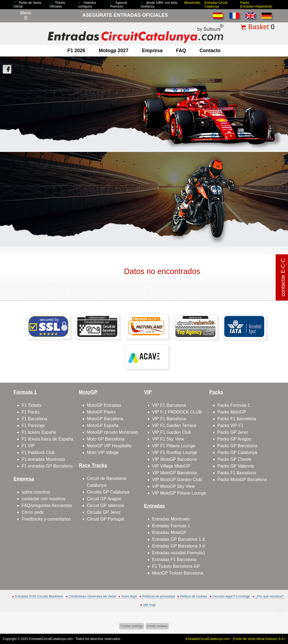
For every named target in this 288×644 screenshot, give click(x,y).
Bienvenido (192, 3)
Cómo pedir (33, 512)
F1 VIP (28, 446)
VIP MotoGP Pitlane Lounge (179, 493)
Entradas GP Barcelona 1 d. (179, 539)
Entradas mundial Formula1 (179, 553)
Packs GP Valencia (236, 466)
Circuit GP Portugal (106, 519)
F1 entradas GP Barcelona (47, 466)
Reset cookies (157, 626)
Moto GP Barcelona (106, 439)
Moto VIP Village (103, 453)
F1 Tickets (31, 405)
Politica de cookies (194, 596)
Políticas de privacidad (159, 596)
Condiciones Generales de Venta (92, 596)
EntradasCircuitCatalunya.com (51, 639)
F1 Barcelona (34, 419)
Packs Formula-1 (234, 405)
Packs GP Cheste (235, 459)
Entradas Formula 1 (171, 526)
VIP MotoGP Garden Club (177, 480)
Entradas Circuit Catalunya (216, 5)
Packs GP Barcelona (237, 446)
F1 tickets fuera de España (47, 439)
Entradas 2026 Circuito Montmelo (39, 596)
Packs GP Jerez (233, 432)
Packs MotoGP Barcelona (242, 480)
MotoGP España (103, 426)
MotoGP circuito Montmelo (112, 432)
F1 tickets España (39, 432)
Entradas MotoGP (169, 533)
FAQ (181, 51)
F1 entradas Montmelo (43, 459)
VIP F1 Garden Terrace (174, 426)
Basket (259, 27)
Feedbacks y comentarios (46, 519)
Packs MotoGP (232, 412)
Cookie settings (132, 626)
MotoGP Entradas (104, 405)
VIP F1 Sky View (168, 439)
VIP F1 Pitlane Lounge (174, 446)
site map (149, 605)
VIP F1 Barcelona (169, 405)
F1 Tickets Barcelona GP (176, 566)
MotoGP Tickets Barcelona (178, 573)
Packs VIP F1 (231, 426)
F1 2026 (76, 51)
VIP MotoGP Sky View (173, 486)
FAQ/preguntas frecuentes (47, 505)
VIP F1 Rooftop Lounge (175, 453)
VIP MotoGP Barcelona (174, 459)
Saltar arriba (274, 620)
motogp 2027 (113, 51)
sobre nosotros (36, 492)
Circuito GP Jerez (104, 512)
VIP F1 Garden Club (172, 432)
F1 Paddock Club (38, 453)
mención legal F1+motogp (231, 596)
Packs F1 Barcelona (237, 419)
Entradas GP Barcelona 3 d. (179, 546)
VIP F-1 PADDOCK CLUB (177, 412)
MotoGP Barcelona (105, 419)
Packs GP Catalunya (237, 453)
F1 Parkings (33, 426)
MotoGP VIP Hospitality (110, 446)
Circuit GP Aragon (104, 499)
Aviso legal (129, 596)
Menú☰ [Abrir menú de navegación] (26, 15)
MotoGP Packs (101, 412)
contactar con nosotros (43, 499)
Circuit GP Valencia (106, 505)
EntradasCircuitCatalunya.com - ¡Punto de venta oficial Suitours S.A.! (236, 639)
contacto (210, 51)
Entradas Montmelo (171, 519)
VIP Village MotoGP (171, 466)
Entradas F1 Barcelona (174, 560)
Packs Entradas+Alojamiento (256, 5)
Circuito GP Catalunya (108, 492)
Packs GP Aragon (235, 439)
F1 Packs (31, 412)
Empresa (152, 51)
